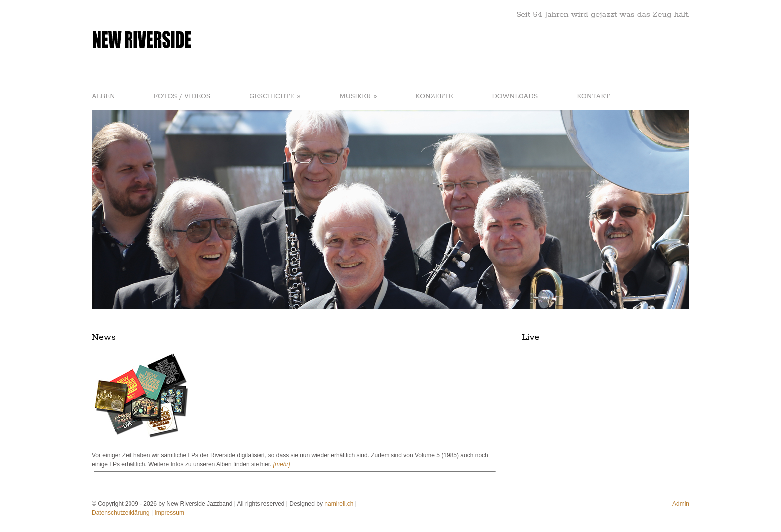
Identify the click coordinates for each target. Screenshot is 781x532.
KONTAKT (593, 96)
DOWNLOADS (515, 96)
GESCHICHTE (275, 96)
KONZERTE (434, 96)
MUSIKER (358, 96)
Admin (681, 504)
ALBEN (103, 96)
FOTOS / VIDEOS (182, 96)
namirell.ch (339, 504)
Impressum (170, 513)
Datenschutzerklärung (121, 513)
